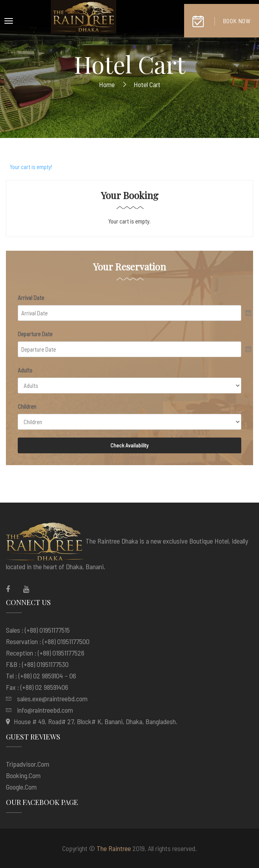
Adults (25, 370)
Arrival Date (31, 298)
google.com (21, 787)
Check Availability (129, 445)
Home (107, 84)
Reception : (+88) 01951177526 (45, 653)
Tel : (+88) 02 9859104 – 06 (41, 676)
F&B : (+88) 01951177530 (37, 664)
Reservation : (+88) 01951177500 (48, 641)
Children (27, 406)
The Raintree (114, 848)
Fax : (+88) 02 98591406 (37, 687)
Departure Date (35, 334)
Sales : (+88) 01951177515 (38, 630)
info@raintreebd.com (45, 710)
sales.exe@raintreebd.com (52, 698)
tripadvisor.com (28, 764)
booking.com (23, 775)
